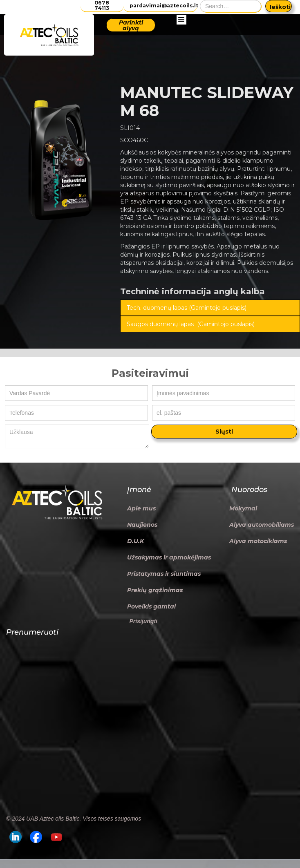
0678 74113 (102, 6)
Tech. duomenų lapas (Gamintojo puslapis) (187, 308)
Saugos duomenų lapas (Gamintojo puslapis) (191, 324)
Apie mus (141, 508)
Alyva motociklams (258, 541)
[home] (49, 35)
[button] (181, 35)
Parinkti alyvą (131, 25)
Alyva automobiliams (262, 525)
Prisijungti (143, 621)
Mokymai (243, 508)
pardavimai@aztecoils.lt (163, 6)
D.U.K (135, 541)
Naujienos (142, 525)
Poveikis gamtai (151, 606)
